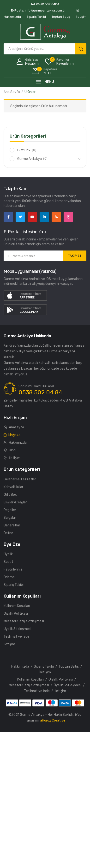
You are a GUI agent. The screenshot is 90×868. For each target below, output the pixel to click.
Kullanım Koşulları (17, 606)
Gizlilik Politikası (16, 614)
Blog (10, 450)
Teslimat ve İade (16, 637)
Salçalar (10, 518)
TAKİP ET (75, 256)
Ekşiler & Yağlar (15, 502)
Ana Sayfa (12, 92)
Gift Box (24, 150)
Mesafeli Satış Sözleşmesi (24, 621)
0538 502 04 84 (40, 392)
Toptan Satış (69, 667)
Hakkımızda (15, 443)
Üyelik (8, 554)
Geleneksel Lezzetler (20, 479)
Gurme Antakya (30, 159)
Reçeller (10, 510)
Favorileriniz (13, 569)
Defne (8, 533)
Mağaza (12, 435)
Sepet (8, 562)
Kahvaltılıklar (13, 487)
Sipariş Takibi (14, 585)
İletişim (12, 458)
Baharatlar (12, 525)
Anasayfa (14, 427)
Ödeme (9, 577)
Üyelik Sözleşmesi (17, 629)
